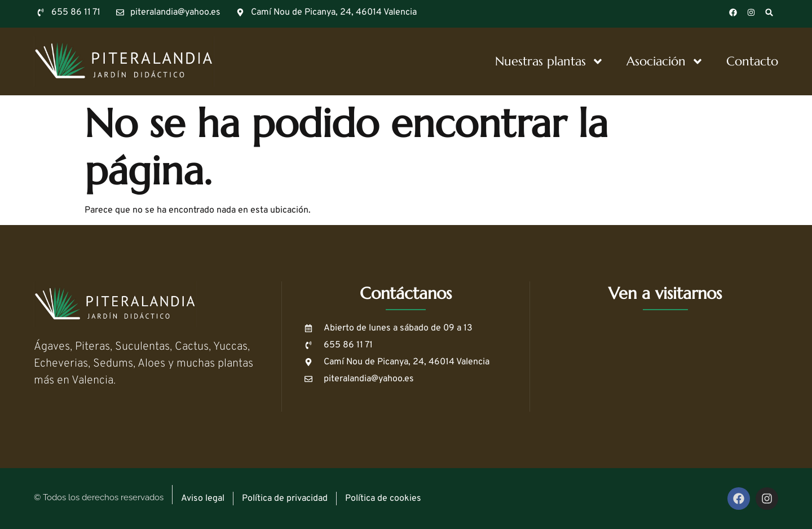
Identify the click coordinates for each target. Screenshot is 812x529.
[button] (769, 12)
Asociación (665, 61)
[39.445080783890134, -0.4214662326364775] (665, 367)
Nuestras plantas (550, 61)
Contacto (752, 61)
